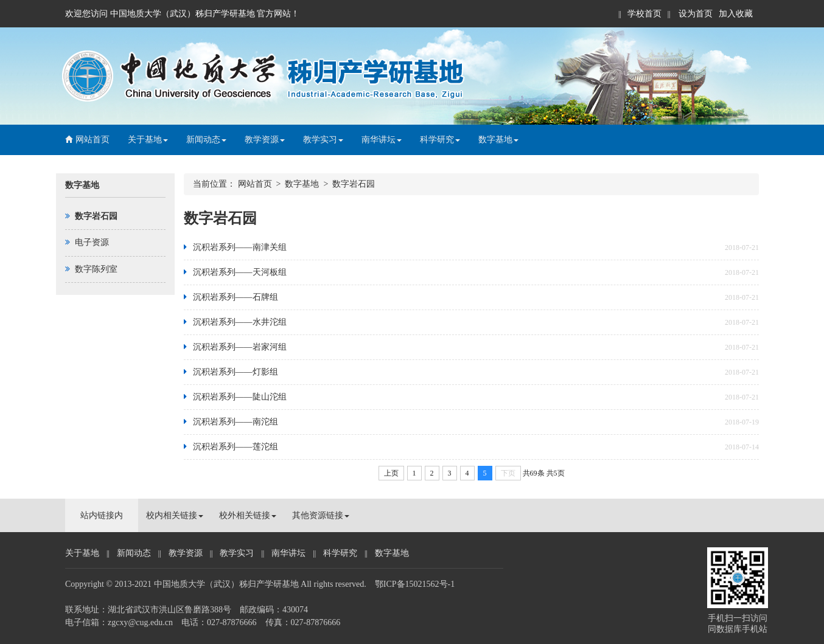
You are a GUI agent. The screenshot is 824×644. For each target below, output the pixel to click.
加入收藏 (736, 14)
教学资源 (265, 140)
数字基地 (498, 140)
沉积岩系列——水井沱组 (240, 322)
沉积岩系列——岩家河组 (240, 347)
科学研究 (440, 140)
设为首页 (695, 14)
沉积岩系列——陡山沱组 (240, 397)
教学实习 (323, 140)
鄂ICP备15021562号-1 (415, 584)
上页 (391, 473)
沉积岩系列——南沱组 (236, 422)
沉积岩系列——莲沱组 (236, 447)
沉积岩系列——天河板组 (240, 272)
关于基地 (148, 140)
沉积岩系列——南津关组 (240, 247)
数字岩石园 (354, 184)
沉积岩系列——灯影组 (236, 372)
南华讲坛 (382, 140)
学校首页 (644, 14)
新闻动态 (206, 140)
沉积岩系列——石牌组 (236, 297)
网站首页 (87, 140)
